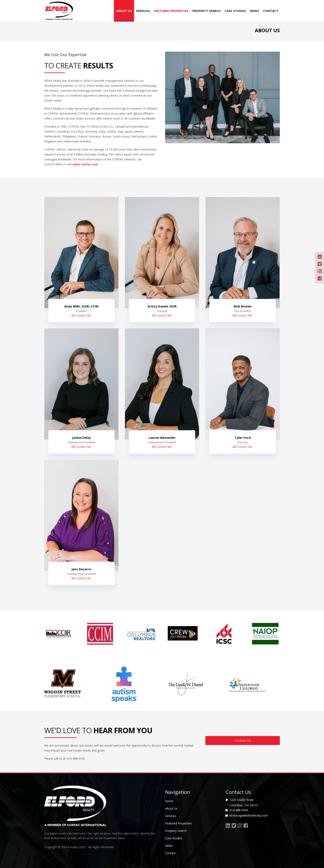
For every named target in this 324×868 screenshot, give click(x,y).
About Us (124, 11)
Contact (271, 11)
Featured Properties (171, 11)
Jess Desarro (81, 569)
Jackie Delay (82, 438)
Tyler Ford (243, 438)
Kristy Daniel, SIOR (162, 306)
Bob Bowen (243, 306)
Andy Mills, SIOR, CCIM (81, 306)
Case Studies (235, 11)
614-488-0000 (238, 810)
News (255, 11)
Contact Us (243, 740)
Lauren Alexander (162, 438)
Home (169, 801)
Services (143, 11)
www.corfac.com (85, 164)
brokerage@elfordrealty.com (248, 815)
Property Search (207, 11)
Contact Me (81, 315)
